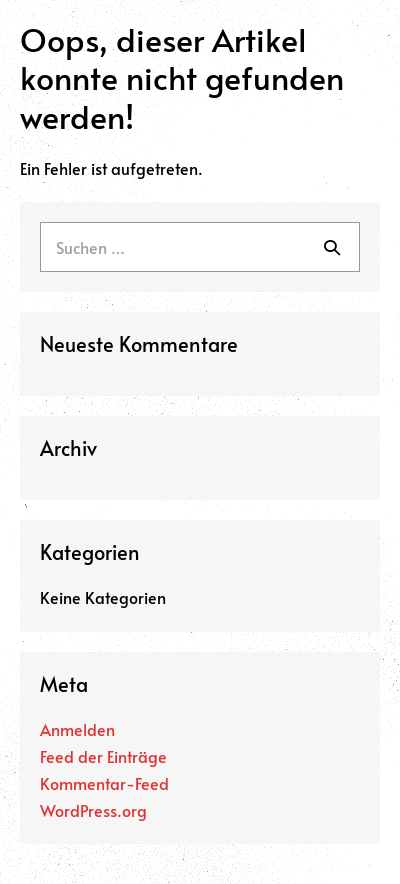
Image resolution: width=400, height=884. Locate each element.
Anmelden (77, 729)
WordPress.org (93, 810)
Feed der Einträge (103, 756)
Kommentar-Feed (104, 783)
